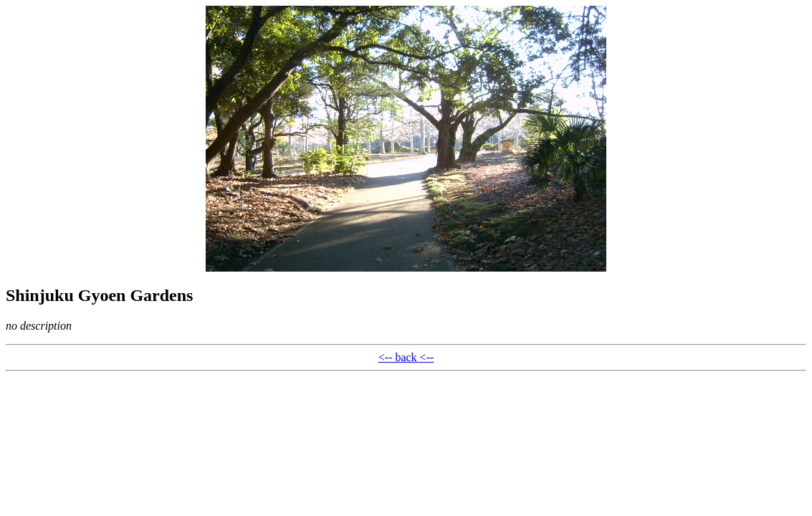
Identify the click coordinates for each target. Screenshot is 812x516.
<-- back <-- (406, 357)
